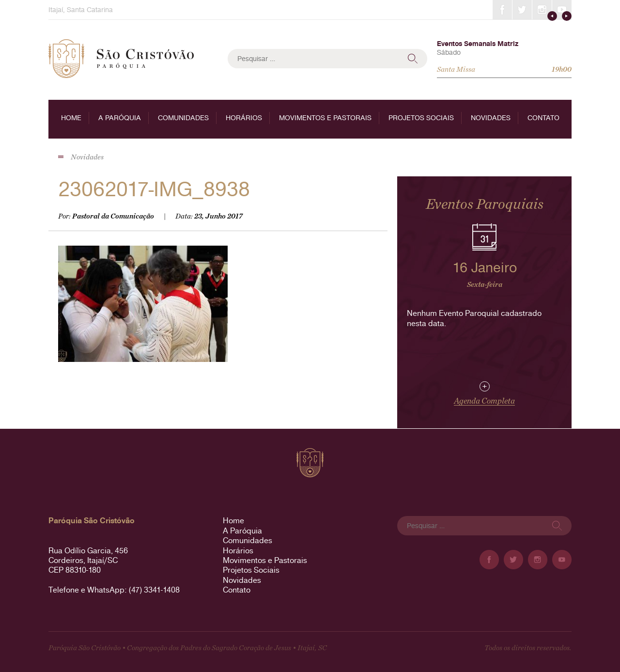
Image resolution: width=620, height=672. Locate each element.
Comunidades (183, 118)
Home (71, 118)
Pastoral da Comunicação (113, 216)
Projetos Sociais (421, 118)
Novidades (491, 118)
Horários (244, 118)
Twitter (522, 10)
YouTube (562, 10)
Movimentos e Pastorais (325, 118)
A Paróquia (120, 118)
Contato (543, 118)
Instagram (542, 10)
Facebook (502, 10)
